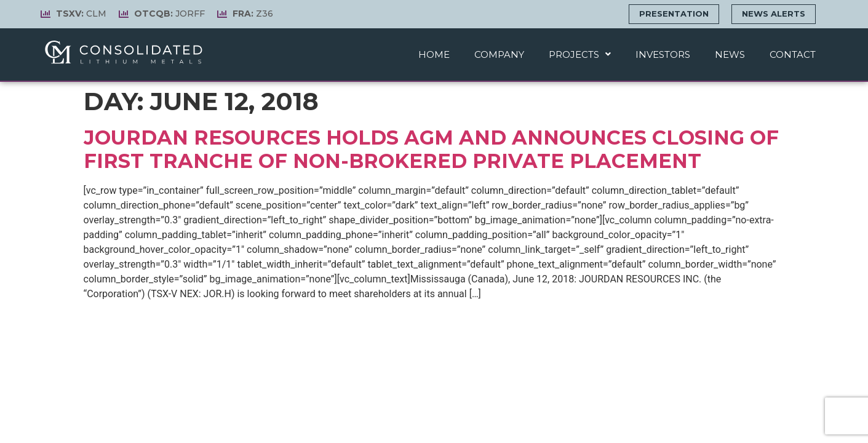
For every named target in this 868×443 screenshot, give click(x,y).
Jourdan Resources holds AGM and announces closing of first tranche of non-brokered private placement (431, 149)
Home (434, 54)
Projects (580, 54)
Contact (793, 54)
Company (499, 54)
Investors (663, 54)
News (730, 54)
